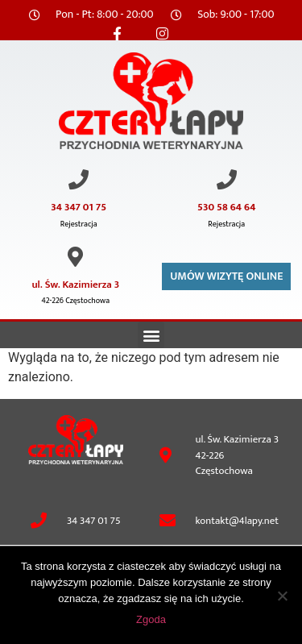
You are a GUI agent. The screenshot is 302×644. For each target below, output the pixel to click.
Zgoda (151, 619)
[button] (151, 335)
